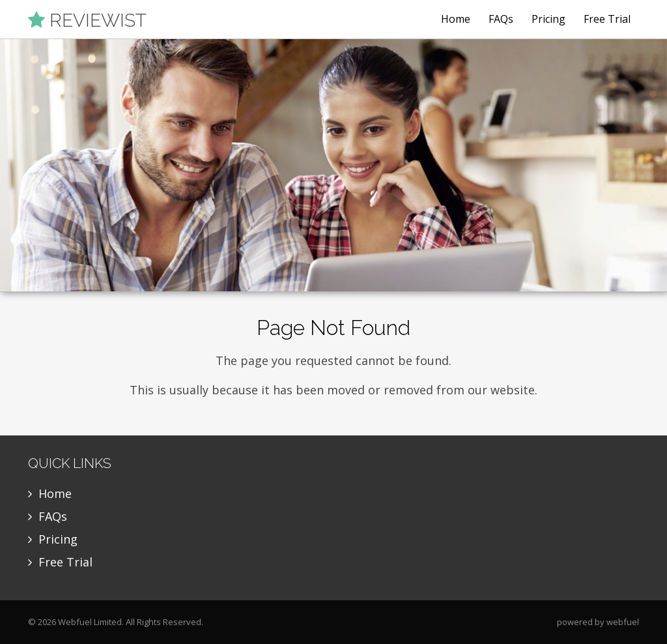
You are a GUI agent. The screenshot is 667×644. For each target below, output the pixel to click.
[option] (333, 166)
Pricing (548, 19)
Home (456, 19)
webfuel (623, 622)
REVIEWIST (87, 20)
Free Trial (607, 19)
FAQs (501, 19)
